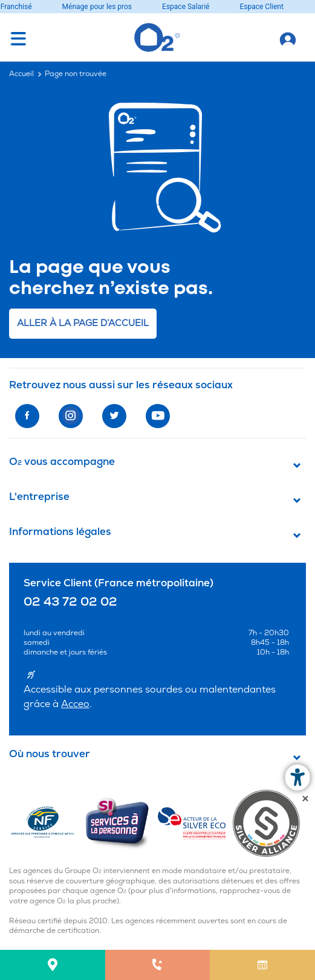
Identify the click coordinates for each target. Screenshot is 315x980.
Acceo (75, 704)
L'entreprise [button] (39, 497)
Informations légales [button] (60, 532)
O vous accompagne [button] (62, 462)
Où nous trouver (50, 754)
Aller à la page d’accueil (83, 323)
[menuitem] (53, 965)
